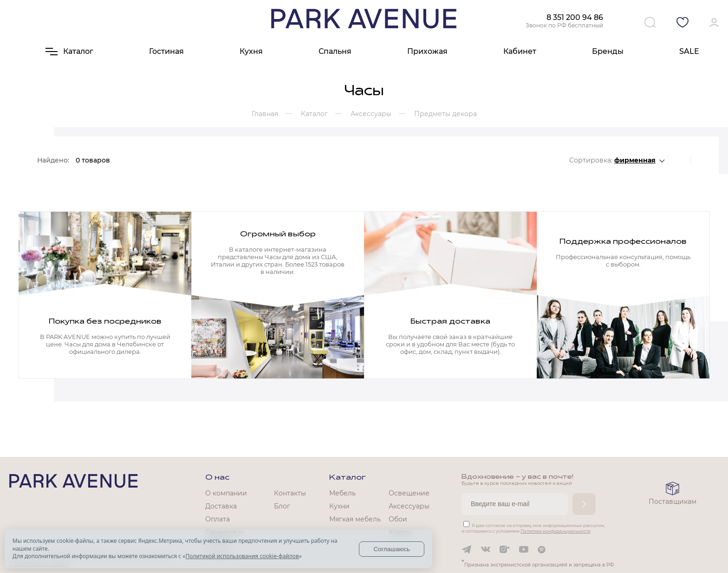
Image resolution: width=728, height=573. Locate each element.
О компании (226, 493)
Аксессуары (409, 506)
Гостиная (166, 51)
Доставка (221, 506)
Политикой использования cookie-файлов (242, 556)
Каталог (348, 478)
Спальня (335, 51)
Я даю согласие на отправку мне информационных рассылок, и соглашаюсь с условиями (533, 528)
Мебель (342, 493)
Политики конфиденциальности (556, 531)
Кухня (251, 51)
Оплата (218, 519)
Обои (398, 519)
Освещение (409, 493)
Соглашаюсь (392, 549)
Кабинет (520, 51)
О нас (217, 478)
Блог (282, 506)
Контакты (290, 493)
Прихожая (427, 51)
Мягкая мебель (355, 519)
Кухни (339, 506)
